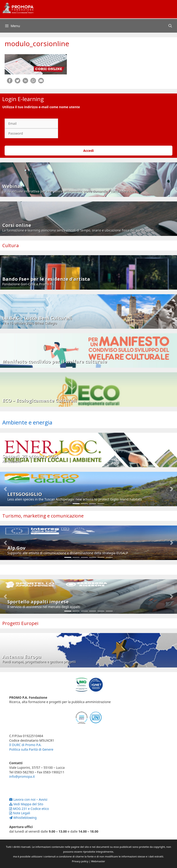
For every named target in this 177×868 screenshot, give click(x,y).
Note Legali (20, 813)
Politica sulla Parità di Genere (31, 749)
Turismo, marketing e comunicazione (43, 516)
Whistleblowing (23, 818)
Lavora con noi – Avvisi (28, 799)
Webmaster (98, 861)
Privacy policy (80, 861)
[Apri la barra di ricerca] (170, 26)
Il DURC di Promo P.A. (25, 745)
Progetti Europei (20, 623)
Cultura (10, 245)
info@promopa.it (22, 776)
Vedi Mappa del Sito (26, 804)
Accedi (88, 151)
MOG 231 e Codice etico (29, 809)
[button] (5, 489)
